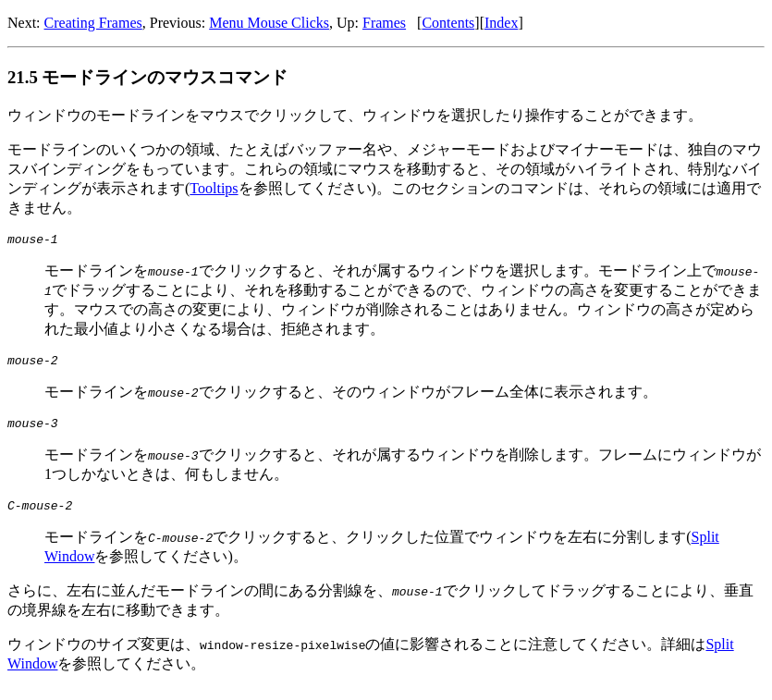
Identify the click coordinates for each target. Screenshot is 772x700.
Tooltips (214, 188)
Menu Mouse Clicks (269, 23)
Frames (384, 23)
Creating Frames (93, 23)
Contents (448, 23)
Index (501, 23)
